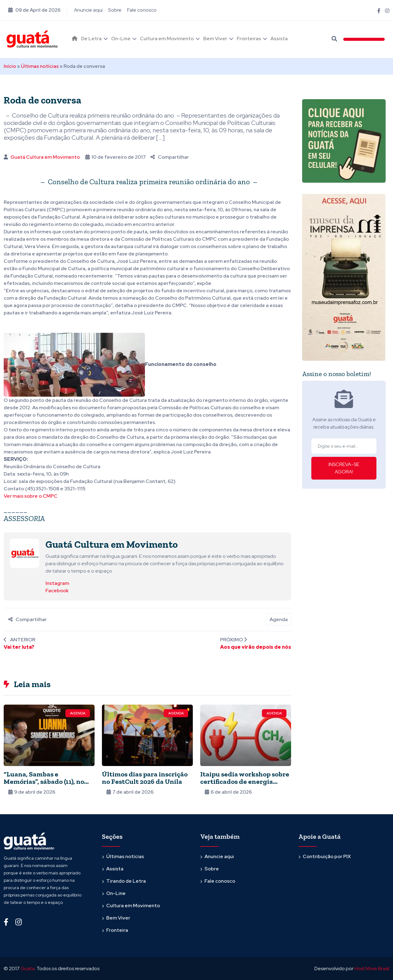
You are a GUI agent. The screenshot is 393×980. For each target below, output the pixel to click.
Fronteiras (249, 39)
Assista (279, 39)
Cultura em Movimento (167, 39)
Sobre (115, 10)
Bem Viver (215, 39)
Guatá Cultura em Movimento (45, 157)
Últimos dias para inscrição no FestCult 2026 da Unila (145, 778)
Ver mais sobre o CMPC (31, 496)
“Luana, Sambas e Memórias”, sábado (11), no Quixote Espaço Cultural (44, 782)
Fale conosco (142, 10)
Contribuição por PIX (327, 856)
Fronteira (117, 930)
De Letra (91, 39)
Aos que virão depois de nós (256, 647)
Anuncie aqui (88, 10)
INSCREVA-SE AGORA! (344, 468)
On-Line (121, 39)
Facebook (57, 591)
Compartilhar (170, 157)
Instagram (57, 583)
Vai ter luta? (19, 647)
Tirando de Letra (126, 881)
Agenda (279, 619)
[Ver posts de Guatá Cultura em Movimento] (25, 553)
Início (10, 66)
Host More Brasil (372, 968)
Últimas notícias (40, 66)
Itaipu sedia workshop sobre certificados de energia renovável (245, 782)
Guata (28, 968)
